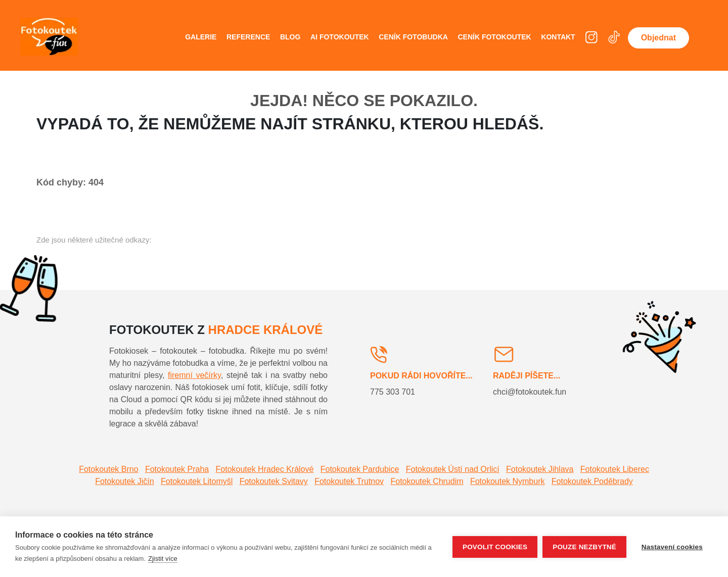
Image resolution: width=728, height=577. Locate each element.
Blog (290, 37)
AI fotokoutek (340, 37)
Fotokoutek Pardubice (360, 469)
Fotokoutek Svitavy (274, 481)
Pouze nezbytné (584, 547)
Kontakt (558, 37)
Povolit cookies (495, 547)
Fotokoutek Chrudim (427, 481)
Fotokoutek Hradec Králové (265, 469)
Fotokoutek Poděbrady (592, 481)
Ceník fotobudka (413, 37)
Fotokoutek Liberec (615, 469)
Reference (248, 37)
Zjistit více (163, 559)
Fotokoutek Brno (108, 469)
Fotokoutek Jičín (125, 481)
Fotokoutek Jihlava (540, 469)
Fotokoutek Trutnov (349, 481)
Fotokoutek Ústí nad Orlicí (453, 469)
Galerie (201, 37)
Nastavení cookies (672, 547)
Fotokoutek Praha (177, 469)
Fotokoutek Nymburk (508, 481)
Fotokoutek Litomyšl (197, 481)
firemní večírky (194, 375)
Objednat (658, 38)
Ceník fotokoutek (494, 37)
